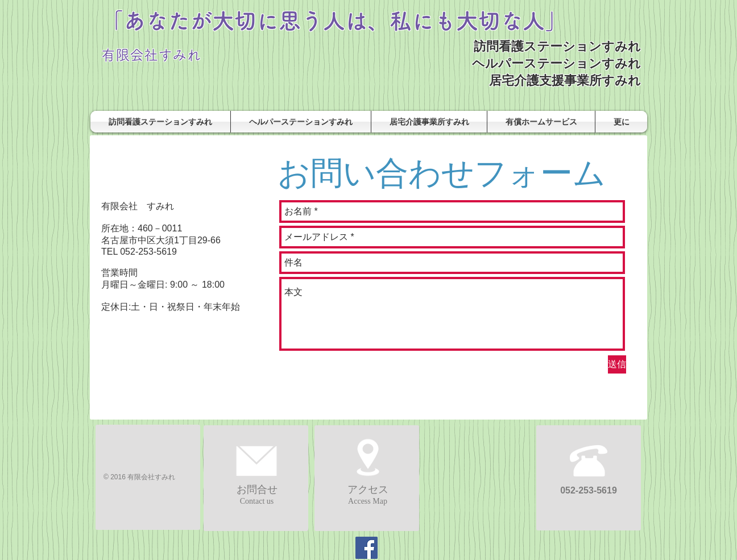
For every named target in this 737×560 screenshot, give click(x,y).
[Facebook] (367, 548)
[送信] (617, 364)
